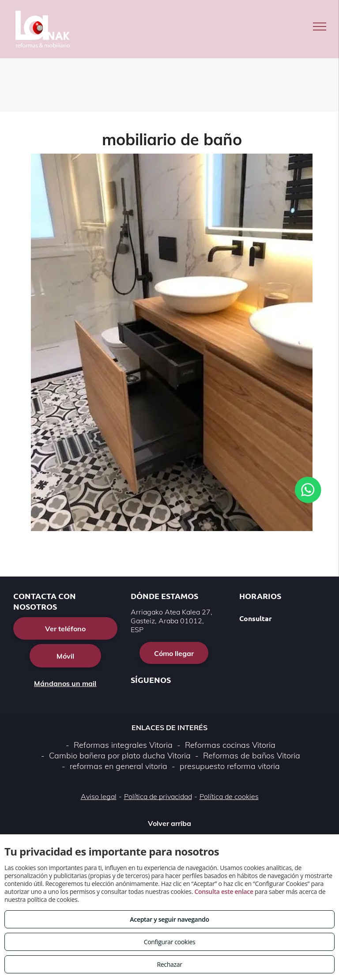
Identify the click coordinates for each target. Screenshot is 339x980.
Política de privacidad (158, 796)
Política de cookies (229, 796)
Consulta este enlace (224, 891)
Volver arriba (169, 823)
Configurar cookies (170, 942)
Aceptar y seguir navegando (169, 919)
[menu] (320, 26)
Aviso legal (99, 796)
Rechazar (169, 964)
